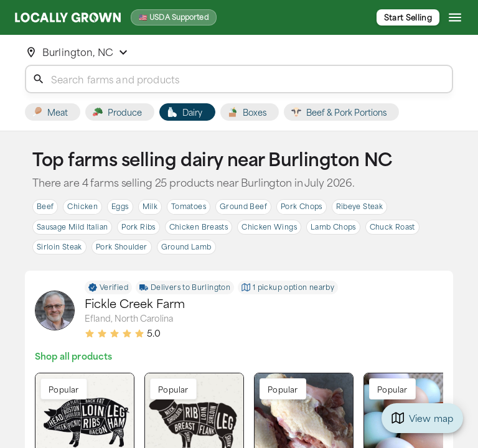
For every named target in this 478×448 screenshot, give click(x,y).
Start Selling (408, 17)
